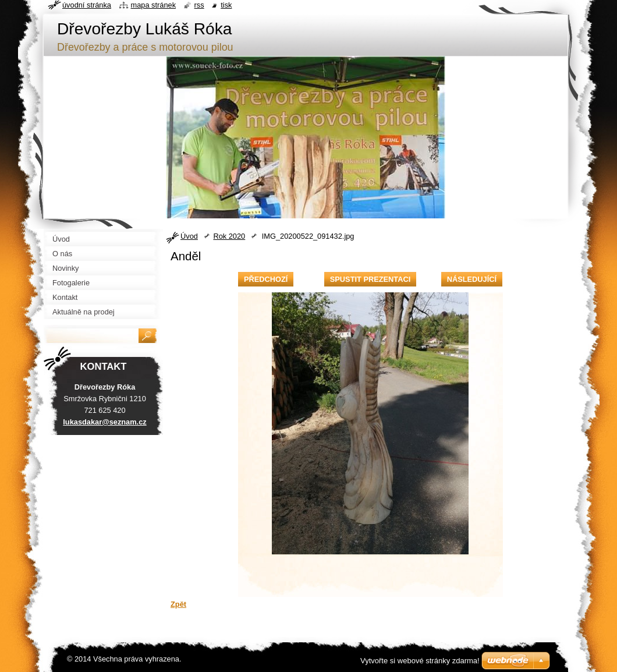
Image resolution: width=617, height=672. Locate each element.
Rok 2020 (229, 236)
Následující (472, 279)
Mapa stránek (154, 5)
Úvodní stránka (87, 5)
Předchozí (266, 279)
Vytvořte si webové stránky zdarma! (420, 661)
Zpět (178, 604)
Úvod (189, 236)
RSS (199, 5)
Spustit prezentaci (370, 279)
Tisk (226, 5)
